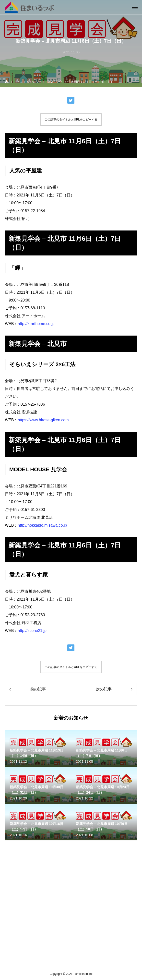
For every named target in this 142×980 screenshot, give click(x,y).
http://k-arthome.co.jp (36, 324)
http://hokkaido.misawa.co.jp (42, 525)
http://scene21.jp (32, 631)
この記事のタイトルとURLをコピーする (71, 120)
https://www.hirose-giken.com (43, 420)
